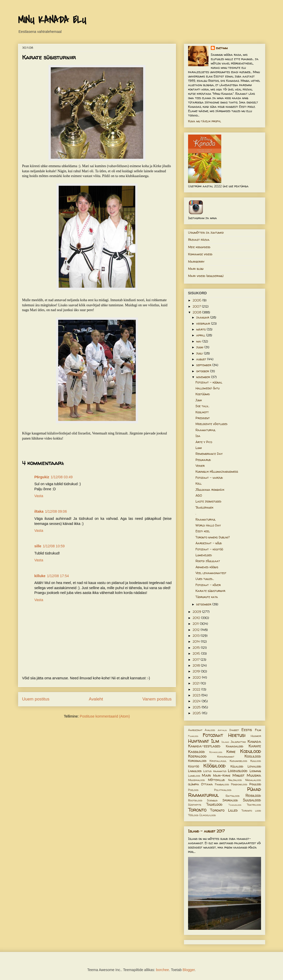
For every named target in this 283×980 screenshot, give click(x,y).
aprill (201, 335)
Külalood (237, 766)
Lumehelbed (204, 555)
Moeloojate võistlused (211, 424)
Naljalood (235, 780)
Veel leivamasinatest (211, 573)
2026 (197, 713)
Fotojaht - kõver (208, 585)
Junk (199, 400)
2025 (197, 707)
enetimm (222, 48)
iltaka (39, 511)
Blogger (189, 970)
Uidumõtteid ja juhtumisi (206, 233)
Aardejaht (195, 730)
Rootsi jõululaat (208, 561)
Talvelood (214, 804)
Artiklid (222, 730)
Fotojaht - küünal (209, 382)
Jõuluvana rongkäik (210, 490)
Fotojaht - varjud (209, 478)
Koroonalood (197, 761)
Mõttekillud (216, 780)
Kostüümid (203, 394)
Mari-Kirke (222, 776)
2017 (197, 660)
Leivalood (254, 766)
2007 (197, 306)
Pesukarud (203, 460)
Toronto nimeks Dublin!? (213, 537)
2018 (197, 665)
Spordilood (230, 800)
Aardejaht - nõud (209, 543)
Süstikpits (195, 805)
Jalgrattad (238, 742)
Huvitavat (199, 741)
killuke (40, 576)
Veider (200, 466)
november (204, 377)
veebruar (204, 323)
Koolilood (253, 756)
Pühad (254, 789)
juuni (200, 347)
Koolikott (202, 412)
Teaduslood (235, 805)
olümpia (194, 784)
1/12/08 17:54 (58, 576)
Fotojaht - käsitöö (209, 549)
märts (201, 329)
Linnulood (195, 771)
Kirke (231, 752)
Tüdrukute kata (207, 597)
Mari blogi (196, 269)
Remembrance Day (209, 454)
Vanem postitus (157, 699)
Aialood (210, 730)
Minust (238, 775)
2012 (197, 630)
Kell (199, 484)
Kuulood (256, 761)
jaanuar (203, 317)
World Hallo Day (208, 525)
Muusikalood (196, 780)
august (202, 359)
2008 (197, 312)
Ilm (215, 741)
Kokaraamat (226, 757)
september (204, 365)
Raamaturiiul (206, 430)
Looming (255, 771)
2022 (197, 689)
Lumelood (194, 776)
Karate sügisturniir (210, 591)
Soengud (212, 800)
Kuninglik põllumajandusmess (217, 472)
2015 (197, 648)
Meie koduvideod (199, 247)
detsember (204, 604)
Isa (198, 436)
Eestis (247, 730)
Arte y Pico (204, 442)
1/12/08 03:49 (62, 477)
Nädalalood (253, 780)
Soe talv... (202, 406)
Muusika (254, 775)
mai (199, 341)
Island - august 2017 (206, 831)
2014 (197, 641)
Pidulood (255, 784)
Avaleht (96, 699)
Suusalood (252, 800)
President (203, 418)
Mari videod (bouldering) (206, 276)
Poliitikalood (223, 790)
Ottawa (207, 784)
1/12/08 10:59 (54, 546)
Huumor (256, 736)
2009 (197, 612)
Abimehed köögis (207, 567)
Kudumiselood (238, 761)
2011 (196, 624)
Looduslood (238, 771)
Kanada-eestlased (204, 746)
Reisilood (253, 796)
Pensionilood (239, 784)
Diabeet (234, 730)
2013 (197, 636)
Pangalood (222, 784)
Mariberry (196, 262)
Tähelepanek (204, 507)
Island (225, 742)
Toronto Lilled (224, 810)
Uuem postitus (36, 699)
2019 (197, 671)
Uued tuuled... (205, 579)
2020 (197, 677)
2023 (197, 695)
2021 (197, 683)
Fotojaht (213, 735)
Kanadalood (235, 746)
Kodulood (251, 751)
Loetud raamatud (215, 771)
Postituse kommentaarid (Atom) (105, 716)
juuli (200, 353)
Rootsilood (195, 800)
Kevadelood (216, 752)
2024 (197, 701)
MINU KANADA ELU (52, 20)
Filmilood (193, 736)
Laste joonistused (208, 501)
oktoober (203, 371)
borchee (163, 970)
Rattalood (233, 796)
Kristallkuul (218, 761)
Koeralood (197, 756)
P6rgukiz (42, 477)
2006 (198, 300)
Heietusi (237, 735)
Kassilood (196, 752)
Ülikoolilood (208, 815)
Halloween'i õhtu (207, 388)
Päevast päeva (199, 240)
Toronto (197, 810)
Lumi (199, 448)
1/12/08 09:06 (56, 511)
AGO (199, 495)
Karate (255, 746)
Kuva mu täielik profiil (205, 121)
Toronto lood (251, 811)
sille (38, 546)
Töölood (193, 815)
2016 (197, 653)
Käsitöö (194, 766)
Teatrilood (254, 805)
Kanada (254, 741)
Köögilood (214, 766)
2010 (197, 618)
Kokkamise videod (200, 254)
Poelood (193, 790)
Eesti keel (203, 531)
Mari (206, 775)
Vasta (39, 496)
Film (258, 730)
